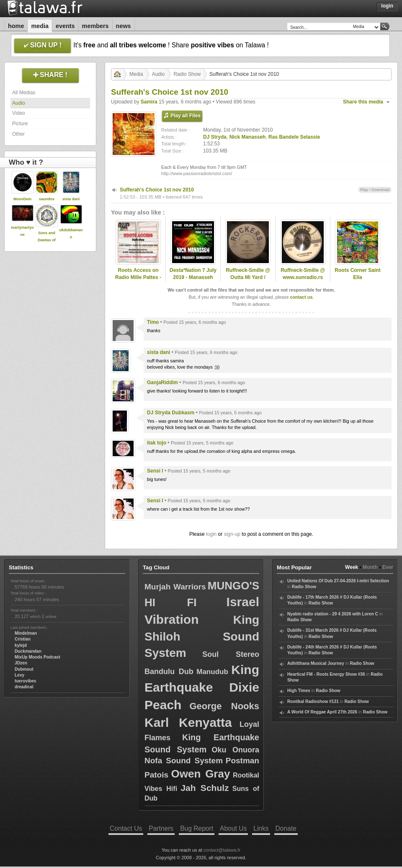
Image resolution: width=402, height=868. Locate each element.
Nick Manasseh (248, 137)
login (211, 534)
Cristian (23, 639)
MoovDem (22, 199)
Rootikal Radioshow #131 (313, 701)
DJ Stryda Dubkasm (171, 413)
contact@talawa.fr (222, 850)
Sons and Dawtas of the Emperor (47, 240)
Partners (161, 828)
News (124, 26)
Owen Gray (201, 774)
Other (18, 134)
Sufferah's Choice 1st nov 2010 (157, 190)
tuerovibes (26, 681)
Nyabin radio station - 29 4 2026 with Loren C (333, 614)
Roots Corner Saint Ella (357, 274)
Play (364, 190)
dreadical (24, 687)
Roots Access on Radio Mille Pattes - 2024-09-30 (138, 277)
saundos (47, 199)
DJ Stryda (215, 137)
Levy (19, 675)
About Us (233, 828)
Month (370, 567)
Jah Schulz (205, 788)
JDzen (21, 663)
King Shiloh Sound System (202, 636)
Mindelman (26, 633)
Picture (20, 124)
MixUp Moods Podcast (37, 657)
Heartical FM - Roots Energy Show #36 (326, 674)
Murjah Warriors (175, 587)
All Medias (24, 93)
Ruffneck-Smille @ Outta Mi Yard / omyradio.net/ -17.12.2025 (248, 281)
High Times (299, 691)
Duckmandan (28, 651)
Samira (149, 102)
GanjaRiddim (162, 382)
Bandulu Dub (169, 672)
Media (40, 26)
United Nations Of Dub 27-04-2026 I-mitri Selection (338, 581)
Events (65, 26)
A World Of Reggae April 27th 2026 (322, 712)
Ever (388, 567)
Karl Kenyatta (188, 722)
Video (18, 113)
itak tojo (157, 443)
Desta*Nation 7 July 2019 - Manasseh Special (193, 277)
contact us (301, 297)
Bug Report (197, 828)
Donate (286, 828)
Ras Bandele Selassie (294, 137)
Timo (153, 322)
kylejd (21, 645)
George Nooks (224, 706)
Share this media (363, 102)
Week (352, 567)
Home (16, 26)
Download (380, 190)
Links (261, 828)
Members (95, 26)
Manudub (212, 672)
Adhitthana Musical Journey (316, 663)
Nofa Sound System (184, 761)
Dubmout (24, 669)
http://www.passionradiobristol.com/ (197, 173)
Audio (19, 103)
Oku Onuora (236, 750)
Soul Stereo (231, 654)
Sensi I (155, 471)
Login (387, 6)
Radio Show (187, 74)
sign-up (232, 534)
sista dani (71, 199)
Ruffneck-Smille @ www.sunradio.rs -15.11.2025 (303, 277)
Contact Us (126, 828)
